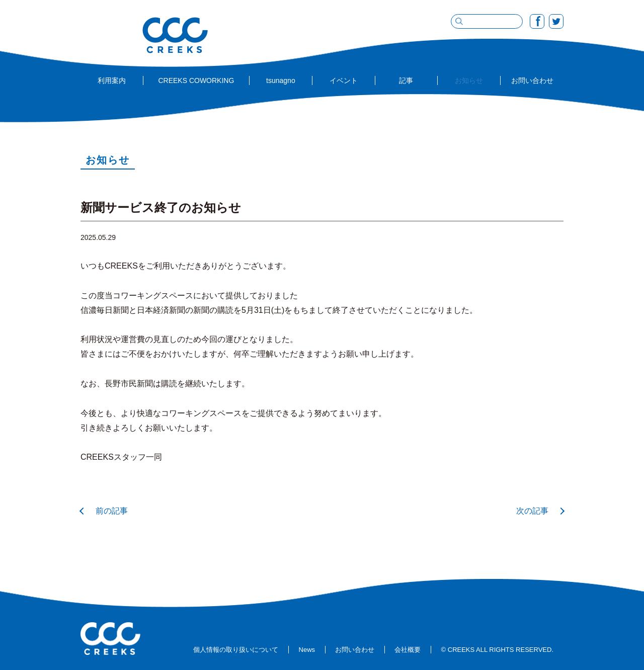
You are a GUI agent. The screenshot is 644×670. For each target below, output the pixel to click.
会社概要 (408, 650)
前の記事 (112, 511)
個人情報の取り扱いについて (236, 650)
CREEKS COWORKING (196, 80)
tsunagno (281, 80)
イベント (344, 80)
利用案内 (112, 80)
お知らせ (469, 80)
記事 (406, 80)
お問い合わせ (532, 80)
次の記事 (532, 511)
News (307, 650)
